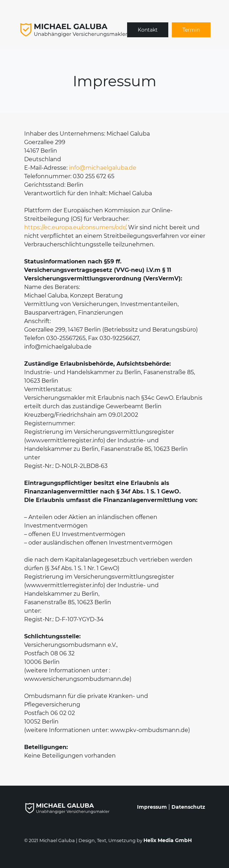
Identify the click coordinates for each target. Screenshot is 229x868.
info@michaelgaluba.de (103, 168)
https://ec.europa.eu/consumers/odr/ (75, 227)
